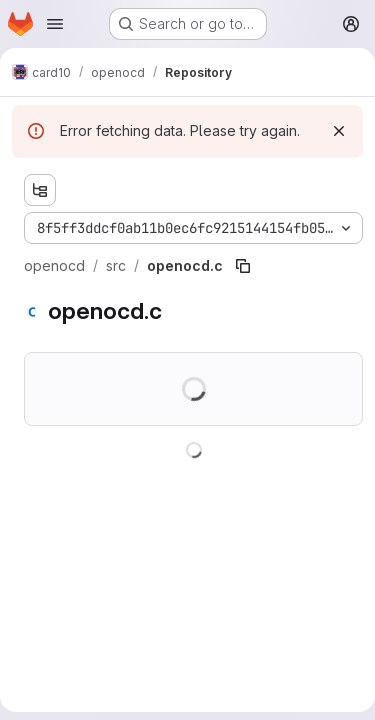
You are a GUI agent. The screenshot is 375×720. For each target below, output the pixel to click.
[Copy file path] (243, 266)
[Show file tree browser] (40, 190)
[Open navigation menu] (55, 24)
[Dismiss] (339, 131)
